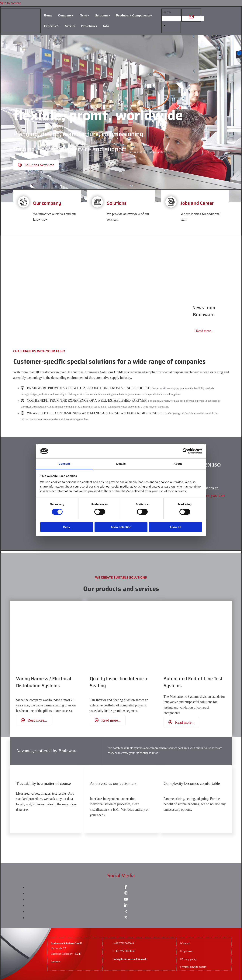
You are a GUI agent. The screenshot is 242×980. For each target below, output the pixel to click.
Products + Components (133, 15)
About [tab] (178, 464)
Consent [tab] (64, 464)
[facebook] (126, 886)
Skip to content (10, 3)
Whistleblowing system (194, 966)
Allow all (175, 527)
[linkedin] (126, 904)
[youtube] (126, 898)
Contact (185, 942)
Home (48, 15)
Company (64, 15)
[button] (163, 26)
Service (70, 25)
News (83, 15)
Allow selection (121, 527)
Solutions (101, 15)
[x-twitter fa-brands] (126, 917)
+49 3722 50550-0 (124, 942)
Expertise (50, 25)
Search (166, 12)
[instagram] (126, 892)
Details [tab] (121, 464)
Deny (67, 527)
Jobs (106, 25)
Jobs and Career (197, 202)
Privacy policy (188, 958)
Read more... (204, 330)
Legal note (187, 950)
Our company (47, 202)
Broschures (89, 25)
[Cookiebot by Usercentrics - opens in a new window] (185, 451)
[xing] (126, 910)
